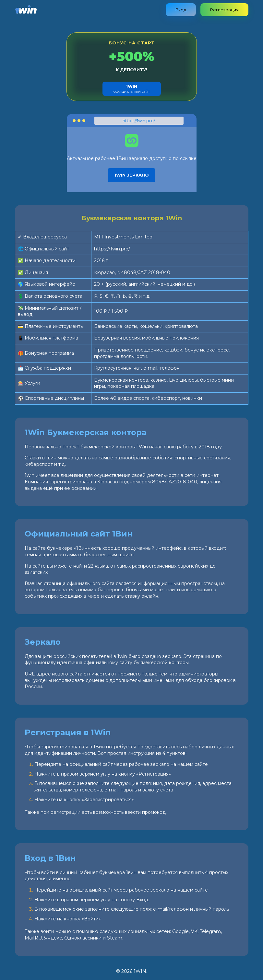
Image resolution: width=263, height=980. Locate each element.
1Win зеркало (131, 175)
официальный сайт (132, 89)
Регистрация (224, 10)
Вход (181, 10)
